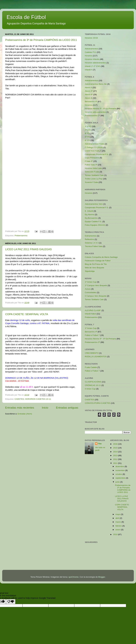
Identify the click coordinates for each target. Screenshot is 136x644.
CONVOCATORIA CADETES (98, 403)
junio (118, 482)
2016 (116, 444)
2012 (116, 459)
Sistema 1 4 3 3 (92, 243)
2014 (116, 452)
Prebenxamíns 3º (92, 116)
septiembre (121, 478)
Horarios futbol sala (93, 168)
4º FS (87, 133)
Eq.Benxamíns (91, 218)
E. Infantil (89, 211)
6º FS (87, 140)
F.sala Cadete (91, 367)
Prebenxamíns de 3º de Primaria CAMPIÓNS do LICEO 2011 (41, 40)
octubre (119, 474)
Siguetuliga (90, 271)
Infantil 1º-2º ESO (92, 66)
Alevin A (88, 88)
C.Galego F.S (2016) (94, 147)
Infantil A (89, 70)
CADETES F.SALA (93, 151)
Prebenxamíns (21, 236)
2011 (116, 463)
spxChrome (73, 577)
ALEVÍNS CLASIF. (93, 310)
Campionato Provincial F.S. (97, 154)
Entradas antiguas (67, 408)
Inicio (45, 408)
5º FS (87, 137)
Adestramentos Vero (94, 204)
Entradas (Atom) (25, 414)
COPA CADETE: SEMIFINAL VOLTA (27, 314)
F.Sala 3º (89, 161)
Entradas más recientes (20, 408)
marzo (119, 522)
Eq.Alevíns (90, 214)
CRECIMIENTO (92, 353)
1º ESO (88, 126)
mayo (118, 514)
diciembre (120, 466)
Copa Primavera (92, 158)
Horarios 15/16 (91, 38)
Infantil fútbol (90, 314)
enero (118, 530)
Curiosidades (91, 292)
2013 (116, 455)
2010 (116, 534)
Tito (100, 444)
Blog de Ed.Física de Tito (96, 264)
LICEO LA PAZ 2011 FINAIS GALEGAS (29, 249)
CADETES (19, 399)
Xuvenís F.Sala (91, 182)
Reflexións (89, 239)
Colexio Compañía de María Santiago (101, 257)
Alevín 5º (89, 91)
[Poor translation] (11, 602)
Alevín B (88, 98)
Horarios (89, 56)
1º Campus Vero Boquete (96, 285)
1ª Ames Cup (91, 282)
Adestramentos (91, 49)
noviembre (120, 470)
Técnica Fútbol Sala (94, 246)
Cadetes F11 (90, 52)
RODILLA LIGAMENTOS (96, 357)
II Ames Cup (90, 389)
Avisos (88, 289)
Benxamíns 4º (91, 102)
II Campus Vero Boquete (96, 296)
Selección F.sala (92, 172)
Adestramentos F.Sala (94, 144)
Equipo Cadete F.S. (93, 222)
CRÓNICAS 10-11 (93, 385)
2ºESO (88, 130)
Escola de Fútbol (26, 17)
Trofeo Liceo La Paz (94, 179)
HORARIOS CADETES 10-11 (38, 399)
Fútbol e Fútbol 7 (92, 335)
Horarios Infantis (92, 59)
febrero (119, 526)
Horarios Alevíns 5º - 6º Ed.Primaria (100, 109)
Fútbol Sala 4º (91, 165)
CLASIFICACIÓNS (93, 382)
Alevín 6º (89, 95)
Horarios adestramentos (95, 63)
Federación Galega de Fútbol (98, 261)
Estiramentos (91, 236)
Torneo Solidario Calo (94, 175)
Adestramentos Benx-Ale (96, 84)
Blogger (102, 577)
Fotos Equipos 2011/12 (95, 225)
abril (118, 518)
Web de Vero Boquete (94, 268)
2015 (116, 448)
